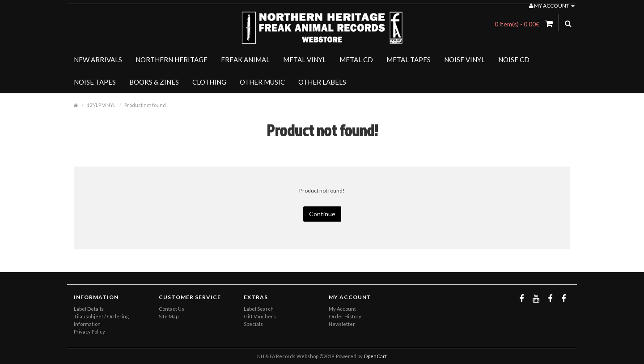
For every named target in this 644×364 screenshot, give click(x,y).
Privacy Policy (89, 332)
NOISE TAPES (95, 82)
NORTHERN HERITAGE (172, 60)
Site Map (169, 316)
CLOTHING (209, 82)
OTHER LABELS (322, 82)
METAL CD (356, 60)
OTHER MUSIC (262, 82)
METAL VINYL (305, 60)
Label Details (89, 309)
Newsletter (342, 324)
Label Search (259, 309)
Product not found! (146, 105)
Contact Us (172, 309)
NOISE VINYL (464, 60)
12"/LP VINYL (101, 105)
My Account (342, 309)
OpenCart (375, 356)
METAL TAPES (409, 60)
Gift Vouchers (260, 316)
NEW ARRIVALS (98, 60)
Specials (253, 324)
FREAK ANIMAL (245, 60)
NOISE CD (514, 60)
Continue (322, 214)
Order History (345, 316)
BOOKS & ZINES (154, 82)
